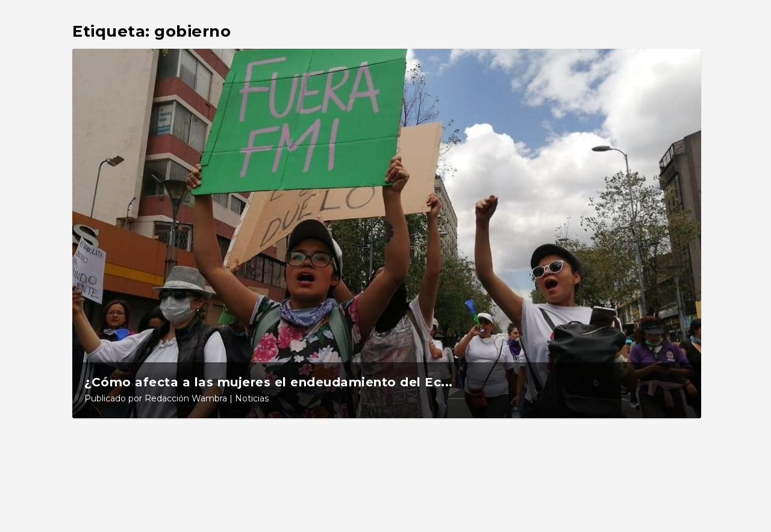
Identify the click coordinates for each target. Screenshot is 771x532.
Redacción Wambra (186, 398)
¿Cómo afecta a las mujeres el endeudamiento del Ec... (269, 382)
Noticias (252, 398)
